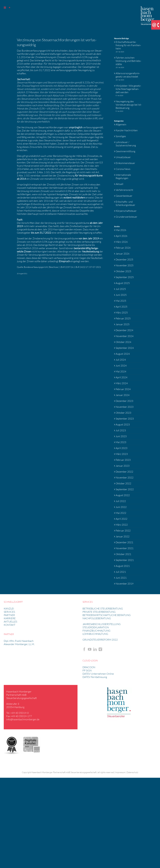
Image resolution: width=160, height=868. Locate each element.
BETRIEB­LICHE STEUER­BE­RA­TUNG (103, 609)
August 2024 (123, 354)
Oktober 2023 (123, 413)
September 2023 (125, 419)
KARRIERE (10, 618)
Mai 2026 (121, 230)
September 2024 (125, 348)
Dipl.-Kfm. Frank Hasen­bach (19, 641)
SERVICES (9, 612)
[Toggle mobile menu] (5, 8)
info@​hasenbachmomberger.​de (23, 719)
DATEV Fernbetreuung (95, 677)
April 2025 (121, 307)
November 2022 (125, 478)
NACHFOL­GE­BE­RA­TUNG (97, 618)
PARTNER (9, 615)
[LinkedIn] (95, 649)
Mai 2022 (121, 513)
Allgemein (121, 124)
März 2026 (122, 242)
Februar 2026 (123, 248)
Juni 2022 (121, 507)
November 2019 (125, 584)
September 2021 (125, 560)
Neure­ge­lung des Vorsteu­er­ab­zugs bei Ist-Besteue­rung (129, 105)
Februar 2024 (123, 389)
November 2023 (125, 407)
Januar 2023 (123, 466)
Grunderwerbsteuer (126, 217)
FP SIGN (87, 670)
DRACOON (89, 667)
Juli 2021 (121, 572)
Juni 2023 (121, 436)
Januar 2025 (123, 324)
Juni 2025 (121, 295)
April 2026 (121, 236)
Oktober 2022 (123, 483)
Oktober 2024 (123, 342)
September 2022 (125, 489)
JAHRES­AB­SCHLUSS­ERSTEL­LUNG (102, 624)
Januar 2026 (123, 254)
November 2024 (125, 336)
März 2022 (122, 525)
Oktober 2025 (123, 271)
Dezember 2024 (124, 330)
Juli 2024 (121, 360)
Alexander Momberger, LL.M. (19, 644)
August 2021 (123, 566)
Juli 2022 (121, 501)
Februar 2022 (123, 531)
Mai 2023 (121, 442)
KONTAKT (10, 625)
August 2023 (123, 424)
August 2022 (123, 495)
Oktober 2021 (123, 554)
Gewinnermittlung (125, 151)
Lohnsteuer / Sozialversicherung (126, 144)
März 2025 (122, 313)
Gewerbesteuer (124, 196)
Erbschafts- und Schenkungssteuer (125, 203)
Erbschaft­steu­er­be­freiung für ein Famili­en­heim (128, 45)
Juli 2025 (121, 289)
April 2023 (121, 448)
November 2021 (125, 548)
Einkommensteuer (125, 163)
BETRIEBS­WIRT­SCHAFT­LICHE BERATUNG (107, 615)
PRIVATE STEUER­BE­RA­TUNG (99, 612)
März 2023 (122, 454)
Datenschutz (132, 772)
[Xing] (100, 649)
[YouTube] (90, 649)
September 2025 (125, 277)
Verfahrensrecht (124, 190)
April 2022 (121, 519)
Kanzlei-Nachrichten (127, 130)
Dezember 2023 (124, 401)
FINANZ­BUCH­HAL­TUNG (96, 631)
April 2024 (121, 377)
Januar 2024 (123, 395)
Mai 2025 (121, 301)
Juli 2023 (121, 430)
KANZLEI (9, 609)
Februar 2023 (123, 460)
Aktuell (119, 184)
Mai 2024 (121, 371)
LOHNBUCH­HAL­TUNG (95, 634)
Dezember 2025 (124, 259)
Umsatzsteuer (123, 157)
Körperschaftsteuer (126, 211)
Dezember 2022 (124, 472)
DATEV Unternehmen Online (98, 674)
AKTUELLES (10, 622)
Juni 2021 (121, 578)
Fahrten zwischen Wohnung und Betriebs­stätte (128, 61)
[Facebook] (84, 649)
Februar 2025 (123, 318)
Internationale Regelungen (123, 176)
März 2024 (122, 383)
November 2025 (125, 265)
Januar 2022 (123, 536)
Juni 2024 (121, 366)
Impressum (120, 772)
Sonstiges (121, 136)
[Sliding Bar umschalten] (10, 8)
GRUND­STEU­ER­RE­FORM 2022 (100, 640)
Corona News (123, 169)
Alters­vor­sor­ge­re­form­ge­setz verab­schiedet (128, 75)
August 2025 (123, 283)
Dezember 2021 (124, 542)
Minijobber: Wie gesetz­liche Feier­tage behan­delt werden (128, 89)
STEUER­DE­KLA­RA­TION (96, 627)
